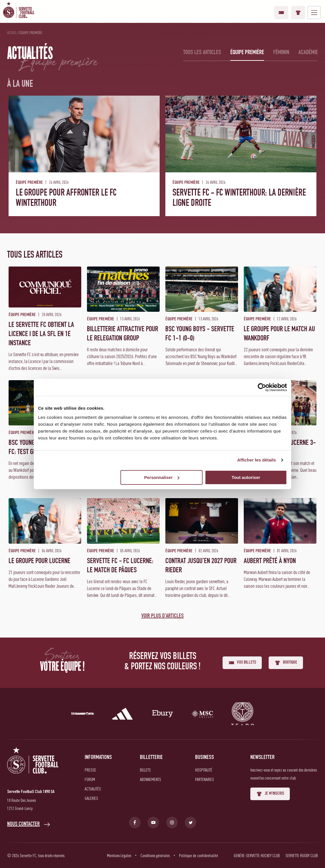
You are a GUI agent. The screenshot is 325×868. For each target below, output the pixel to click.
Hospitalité (204, 770)
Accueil (12, 33)
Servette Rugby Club (302, 855)
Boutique (298, 13)
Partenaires (205, 779)
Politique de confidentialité (199, 855)
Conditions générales (155, 855)
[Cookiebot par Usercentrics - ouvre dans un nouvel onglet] (262, 387)
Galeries (91, 798)
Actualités (93, 789)
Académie (308, 53)
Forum (90, 779)
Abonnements (150, 779)
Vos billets (281, 13)
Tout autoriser (246, 477)
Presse (90, 770)
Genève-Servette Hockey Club (257, 855)
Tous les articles (202, 53)
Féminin (281, 53)
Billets (145, 770)
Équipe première (247, 53)
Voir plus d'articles (162, 616)
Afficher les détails (256, 460)
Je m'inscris (270, 794)
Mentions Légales (119, 855)
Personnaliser (162, 477)
